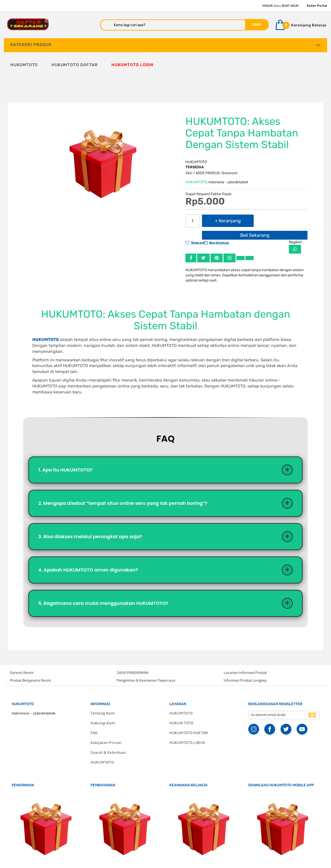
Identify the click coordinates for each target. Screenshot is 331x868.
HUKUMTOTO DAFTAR (189, 709)
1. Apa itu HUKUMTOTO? (65, 444)
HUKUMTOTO (196, 156)
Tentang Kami (103, 690)
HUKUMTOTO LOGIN (187, 719)
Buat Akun (290, 6)
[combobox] (173, 25)
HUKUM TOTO (181, 699)
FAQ (94, 709)
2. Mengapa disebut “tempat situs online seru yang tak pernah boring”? (123, 478)
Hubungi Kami (103, 699)
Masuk (268, 6)
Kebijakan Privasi (106, 719)
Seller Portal (317, 6)
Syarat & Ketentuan (108, 729)
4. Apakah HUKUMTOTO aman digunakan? (88, 545)
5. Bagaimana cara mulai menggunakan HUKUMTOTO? (103, 579)
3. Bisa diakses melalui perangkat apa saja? (90, 511)
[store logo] (28, 24)
